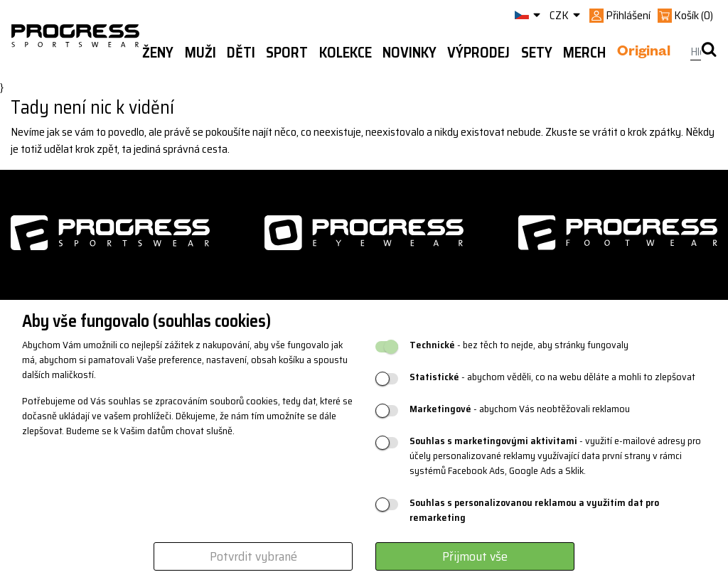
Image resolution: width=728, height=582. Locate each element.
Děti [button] (241, 53)
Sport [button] (287, 53)
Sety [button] (537, 53)
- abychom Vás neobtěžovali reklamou (520, 409)
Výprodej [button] (478, 53)
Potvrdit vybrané (253, 556)
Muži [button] (200, 53)
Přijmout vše (475, 556)
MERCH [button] (584, 53)
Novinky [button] (409, 53)
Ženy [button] (158, 53)
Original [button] (644, 53)
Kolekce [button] (346, 53)
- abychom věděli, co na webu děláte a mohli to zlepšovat (552, 377)
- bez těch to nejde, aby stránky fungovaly (519, 345)
